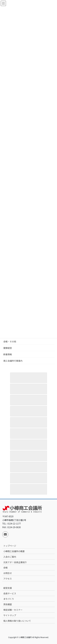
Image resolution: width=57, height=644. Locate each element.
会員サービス (10, 593)
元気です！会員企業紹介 (15, 562)
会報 (5, 568)
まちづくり (9, 599)
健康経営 (8, 348)
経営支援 (8, 588)
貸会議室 (8, 604)
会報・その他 (10, 341)
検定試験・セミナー (13, 610)
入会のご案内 (10, 557)
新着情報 (8, 354)
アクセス (8, 579)
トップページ (10, 546)
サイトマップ (10, 615)
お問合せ (8, 573)
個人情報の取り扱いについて (17, 621)
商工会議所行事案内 (13, 361)
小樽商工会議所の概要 (14, 551)
